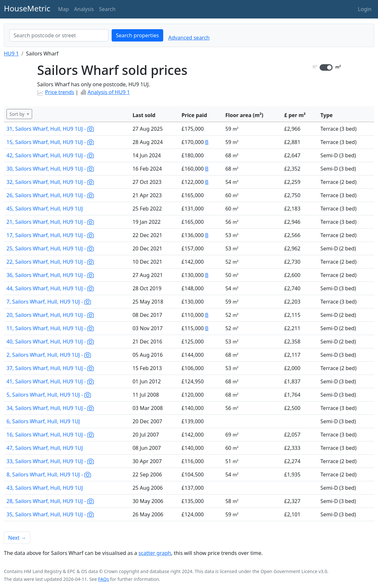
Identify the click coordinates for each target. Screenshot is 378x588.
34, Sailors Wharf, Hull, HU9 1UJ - (50, 408)
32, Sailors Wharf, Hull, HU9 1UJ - (50, 182)
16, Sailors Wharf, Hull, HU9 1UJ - (50, 435)
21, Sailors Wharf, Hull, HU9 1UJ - (50, 222)
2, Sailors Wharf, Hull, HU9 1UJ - (49, 355)
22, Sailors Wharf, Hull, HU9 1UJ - (50, 262)
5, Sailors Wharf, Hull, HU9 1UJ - (49, 395)
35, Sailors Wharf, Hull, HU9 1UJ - (50, 514)
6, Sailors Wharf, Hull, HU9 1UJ (43, 421)
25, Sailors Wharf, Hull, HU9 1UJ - (50, 248)
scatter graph (155, 553)
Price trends (60, 92)
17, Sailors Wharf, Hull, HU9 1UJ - (50, 235)
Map (63, 9)
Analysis (84, 9)
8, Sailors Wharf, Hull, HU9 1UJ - (49, 474)
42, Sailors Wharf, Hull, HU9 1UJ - (50, 155)
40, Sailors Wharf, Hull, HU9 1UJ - (50, 342)
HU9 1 (11, 54)
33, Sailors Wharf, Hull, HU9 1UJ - (50, 461)
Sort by (18, 114)
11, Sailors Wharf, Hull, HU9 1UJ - (50, 328)
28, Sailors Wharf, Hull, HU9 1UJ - (50, 501)
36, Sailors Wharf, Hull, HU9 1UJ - (50, 275)
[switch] (326, 67)
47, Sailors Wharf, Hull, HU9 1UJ (45, 448)
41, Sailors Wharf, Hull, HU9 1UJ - (50, 381)
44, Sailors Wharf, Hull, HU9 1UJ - (50, 288)
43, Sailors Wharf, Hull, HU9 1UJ (45, 488)
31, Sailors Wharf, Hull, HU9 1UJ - (50, 129)
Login (365, 9)
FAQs (103, 579)
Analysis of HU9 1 (109, 92)
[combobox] (59, 35)
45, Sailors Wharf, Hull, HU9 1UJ (45, 209)
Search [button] (107, 9)
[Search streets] (59, 35)
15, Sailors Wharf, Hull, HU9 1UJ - (50, 142)
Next (17, 538)
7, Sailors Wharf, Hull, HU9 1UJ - (49, 302)
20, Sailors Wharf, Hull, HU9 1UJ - (50, 315)
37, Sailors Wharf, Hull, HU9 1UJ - (50, 368)
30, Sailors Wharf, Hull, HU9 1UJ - (50, 169)
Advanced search (189, 38)
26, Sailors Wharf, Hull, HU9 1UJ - (50, 195)
